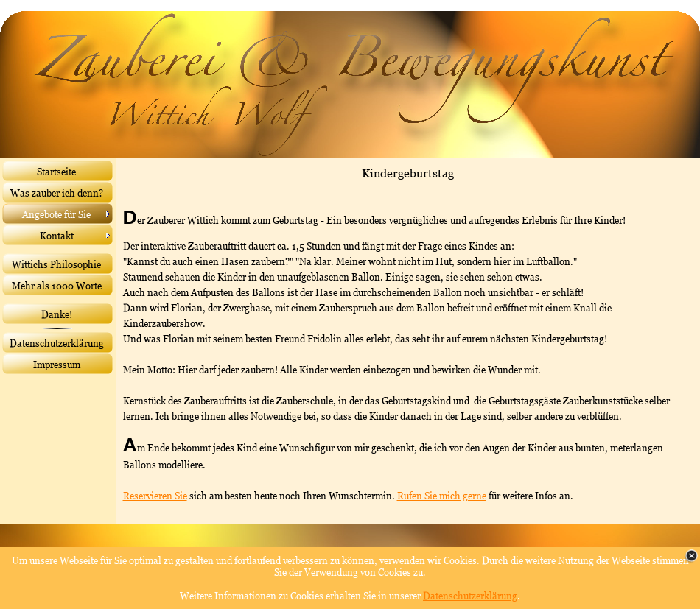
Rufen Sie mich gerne (442, 496)
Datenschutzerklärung (470, 596)
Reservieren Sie (155, 496)
